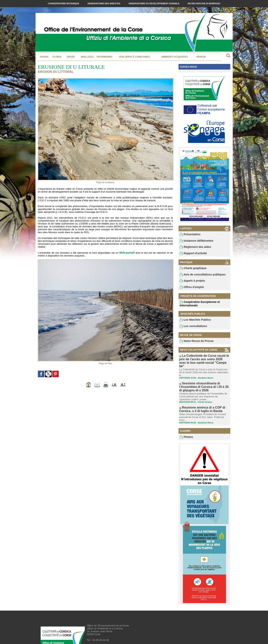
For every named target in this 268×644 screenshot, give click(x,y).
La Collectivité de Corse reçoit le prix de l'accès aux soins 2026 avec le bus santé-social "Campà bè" (203, 361)
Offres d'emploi (190, 289)
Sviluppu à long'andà (135, 57)
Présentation (189, 235)
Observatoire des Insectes (104, 3)
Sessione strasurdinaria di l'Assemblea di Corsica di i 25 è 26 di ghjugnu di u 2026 (204, 378)
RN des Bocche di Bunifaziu (204, 3)
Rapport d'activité (192, 254)
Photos (186, 421)
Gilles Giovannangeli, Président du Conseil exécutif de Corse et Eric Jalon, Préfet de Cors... (204, 402)
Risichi (201, 57)
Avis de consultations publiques (200, 276)
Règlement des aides (193, 248)
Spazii (71, 57)
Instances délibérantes (194, 241)
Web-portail (127, 253)
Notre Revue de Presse (194, 344)
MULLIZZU (87, 57)
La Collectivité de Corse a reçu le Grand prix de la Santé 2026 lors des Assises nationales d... (204, 368)
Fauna (44, 57)
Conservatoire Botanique (64, 3)
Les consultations (192, 329)
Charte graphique (191, 270)
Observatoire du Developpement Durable (154, 3)
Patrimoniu (105, 57)
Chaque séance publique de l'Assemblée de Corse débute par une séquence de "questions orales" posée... (203, 385)
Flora (57, 57)
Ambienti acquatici (174, 57)
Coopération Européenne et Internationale (197, 306)
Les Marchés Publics (193, 322)
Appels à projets (191, 283)
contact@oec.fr (106, 630)
